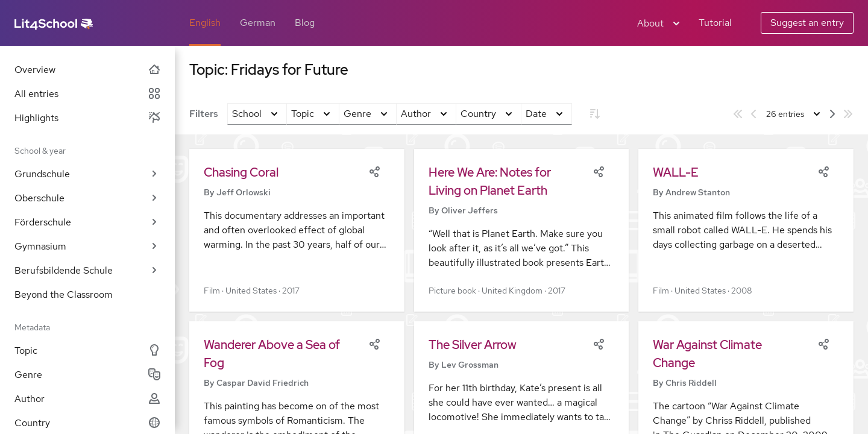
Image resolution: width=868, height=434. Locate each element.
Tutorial (715, 23)
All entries (87, 94)
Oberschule (87, 198)
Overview (87, 70)
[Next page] (832, 114)
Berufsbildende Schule (87, 270)
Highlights (87, 118)
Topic (87, 351)
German (258, 23)
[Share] (374, 171)
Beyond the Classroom (64, 294)
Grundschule (87, 174)
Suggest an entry (807, 23)
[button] (297, 230)
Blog (305, 23)
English (205, 23)
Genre (87, 375)
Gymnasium (87, 246)
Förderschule (87, 222)
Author (87, 399)
